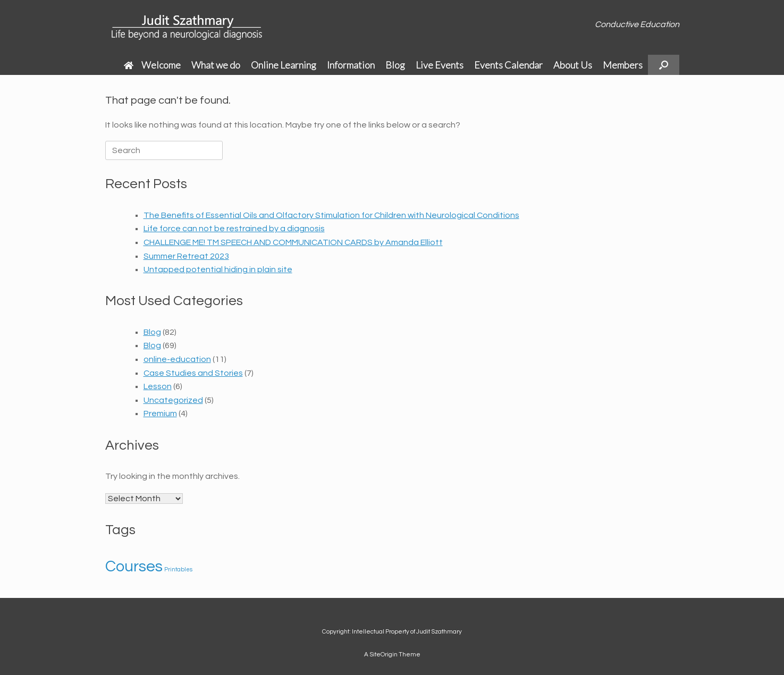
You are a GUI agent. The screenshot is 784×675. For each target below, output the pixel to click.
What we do (216, 65)
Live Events (440, 65)
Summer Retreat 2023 (186, 256)
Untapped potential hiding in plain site (218, 269)
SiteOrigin (383, 655)
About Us (573, 65)
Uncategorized (173, 400)
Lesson (158, 386)
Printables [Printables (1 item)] (178, 569)
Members (623, 65)
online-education (177, 359)
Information (351, 65)
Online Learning (284, 65)
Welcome (152, 65)
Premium (160, 414)
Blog (395, 65)
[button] (664, 65)
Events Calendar (508, 65)
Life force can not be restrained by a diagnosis (234, 229)
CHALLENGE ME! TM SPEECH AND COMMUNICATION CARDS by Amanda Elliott (293, 242)
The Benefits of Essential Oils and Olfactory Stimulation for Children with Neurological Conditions (331, 215)
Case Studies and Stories (193, 373)
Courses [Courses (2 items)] (134, 567)
